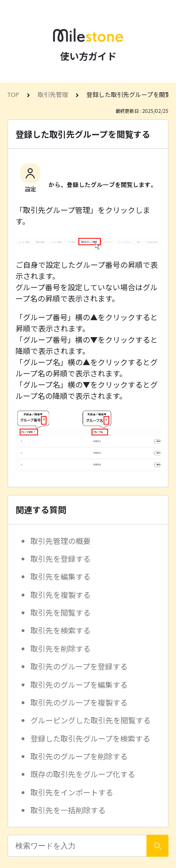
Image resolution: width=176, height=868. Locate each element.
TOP (13, 94)
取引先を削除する (61, 648)
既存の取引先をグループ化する (83, 774)
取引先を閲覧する (61, 612)
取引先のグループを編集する (79, 684)
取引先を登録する (61, 559)
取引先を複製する (61, 595)
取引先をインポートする (72, 792)
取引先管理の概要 (61, 541)
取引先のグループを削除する (79, 756)
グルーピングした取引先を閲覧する (91, 720)
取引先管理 (53, 94)
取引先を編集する (61, 576)
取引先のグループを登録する (79, 666)
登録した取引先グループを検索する (90, 738)
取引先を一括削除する (68, 810)
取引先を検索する (61, 630)
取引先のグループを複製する (79, 702)
